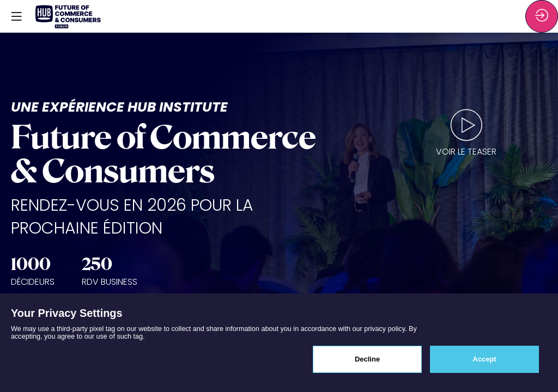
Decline (367, 359)
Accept (484, 359)
